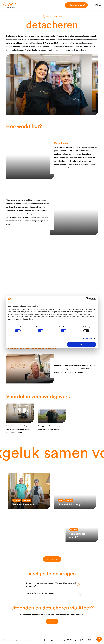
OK (82, 344)
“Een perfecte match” (77, 535)
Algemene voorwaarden (23, 640)
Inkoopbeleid (7, 640)
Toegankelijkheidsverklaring (91, 640)
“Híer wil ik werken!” (24, 504)
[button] (99, 639)
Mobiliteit (17, 500)
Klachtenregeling (73, 640)
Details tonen (87, 338)
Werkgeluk (26, 500)
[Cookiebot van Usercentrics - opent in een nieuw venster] (87, 299)
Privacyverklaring (59, 640)
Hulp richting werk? (76, 5)
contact (52, 621)
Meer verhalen (53, 559)
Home (48, 17)
